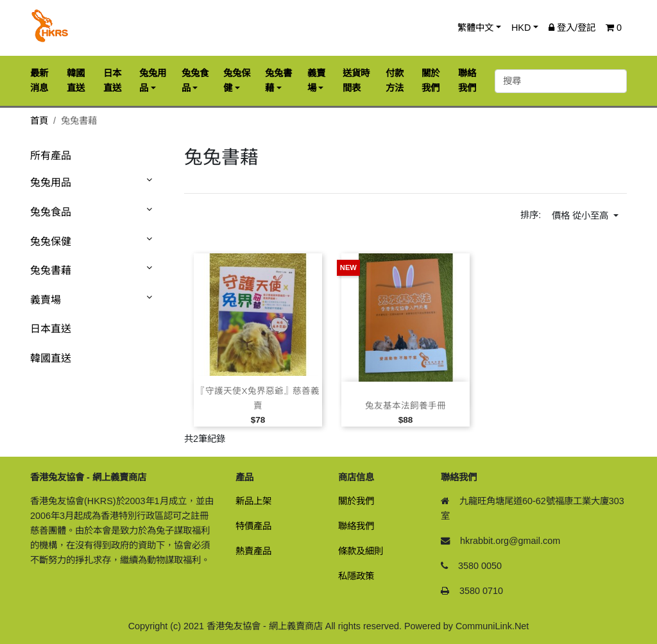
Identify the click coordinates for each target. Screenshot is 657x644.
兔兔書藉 (51, 270)
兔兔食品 (51, 212)
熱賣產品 (253, 551)
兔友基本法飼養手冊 (405, 406)
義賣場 (46, 300)
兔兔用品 (51, 182)
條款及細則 (361, 551)
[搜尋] (561, 81)
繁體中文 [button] (475, 28)
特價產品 (253, 526)
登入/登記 (572, 28)
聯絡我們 (356, 526)
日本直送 (51, 329)
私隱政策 (356, 576)
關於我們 (356, 501)
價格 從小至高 (581, 216)
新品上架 (253, 501)
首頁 (39, 121)
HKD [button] (521, 28)
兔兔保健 (51, 241)
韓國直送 (51, 358)
